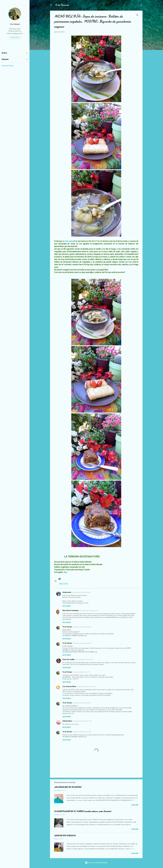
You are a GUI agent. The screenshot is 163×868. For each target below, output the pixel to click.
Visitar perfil (15, 38)
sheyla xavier (67, 592)
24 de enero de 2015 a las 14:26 (86, 687)
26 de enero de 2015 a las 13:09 (82, 732)
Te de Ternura (67, 627)
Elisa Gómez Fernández (71, 611)
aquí (126, 262)
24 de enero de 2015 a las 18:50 (82, 703)
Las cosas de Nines (69, 686)
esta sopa (69, 241)
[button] (137, 15)
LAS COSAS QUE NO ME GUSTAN (68, 787)
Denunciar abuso (8, 66)
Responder (67, 606)
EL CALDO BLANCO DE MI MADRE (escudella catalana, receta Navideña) (83, 811)
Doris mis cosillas (69, 659)
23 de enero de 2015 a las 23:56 (82, 627)
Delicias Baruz (67, 721)
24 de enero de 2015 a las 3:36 (84, 660)
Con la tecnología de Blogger (96, 863)
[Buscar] (141, 6)
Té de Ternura (62, 5)
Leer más (135, 805)
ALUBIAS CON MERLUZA (65, 836)
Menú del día (64, 584)
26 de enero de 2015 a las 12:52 (82, 721)
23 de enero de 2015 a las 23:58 (82, 643)
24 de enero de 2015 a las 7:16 (81, 672)
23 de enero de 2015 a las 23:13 (89, 611)
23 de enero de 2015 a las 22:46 (81, 592)
